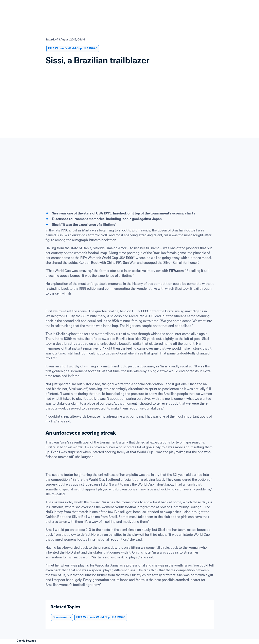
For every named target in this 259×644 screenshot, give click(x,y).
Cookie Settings (26, 641)
